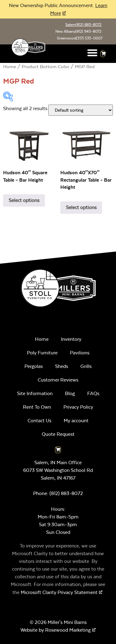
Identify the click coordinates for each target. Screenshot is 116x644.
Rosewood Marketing (68, 630)
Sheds (62, 366)
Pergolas (34, 366)
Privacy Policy (78, 407)
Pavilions (80, 353)
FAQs (93, 393)
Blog (70, 393)
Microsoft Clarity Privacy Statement (59, 592)
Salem (83, 25)
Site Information (35, 393)
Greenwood (80, 38)
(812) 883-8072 (66, 493)
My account (76, 421)
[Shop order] (81, 110)
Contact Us (39, 421)
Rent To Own (37, 407)
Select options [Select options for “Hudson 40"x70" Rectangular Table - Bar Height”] (81, 207)
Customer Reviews (58, 380)
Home (10, 67)
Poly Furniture (42, 353)
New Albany (78, 31)
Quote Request (58, 434)
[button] (92, 53)
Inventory (71, 339)
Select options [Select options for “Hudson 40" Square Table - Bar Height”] (24, 200)
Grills (86, 366)
